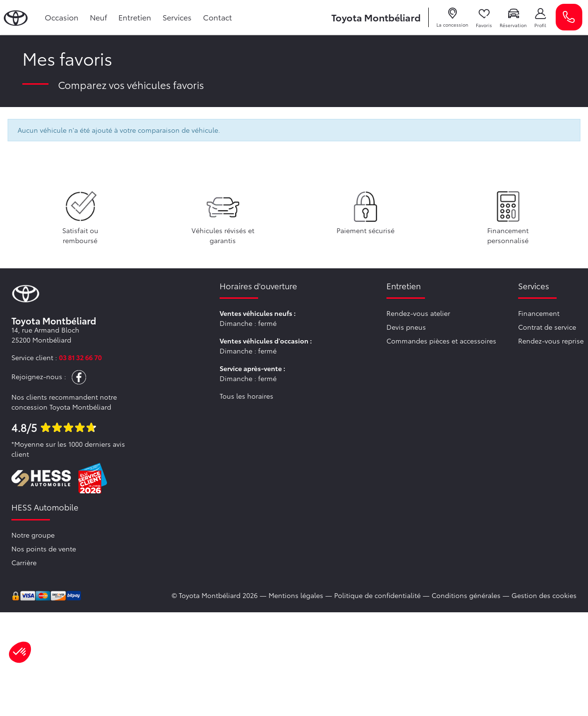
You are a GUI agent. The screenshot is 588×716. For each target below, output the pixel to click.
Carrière (24, 562)
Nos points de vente (44, 549)
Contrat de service (547, 327)
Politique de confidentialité (377, 595)
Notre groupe (33, 535)
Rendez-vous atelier (418, 313)
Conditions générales (466, 595)
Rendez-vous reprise (551, 341)
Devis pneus (406, 327)
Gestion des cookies (544, 595)
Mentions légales (296, 595)
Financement (539, 313)
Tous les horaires (246, 396)
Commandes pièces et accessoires (441, 341)
